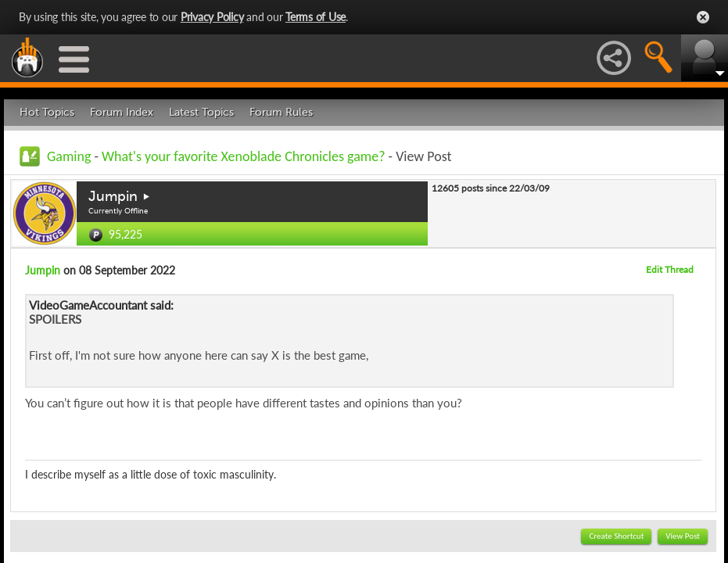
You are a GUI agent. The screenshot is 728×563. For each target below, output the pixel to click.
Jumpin (113, 196)
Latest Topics (201, 112)
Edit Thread (670, 269)
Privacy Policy (212, 17)
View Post (683, 536)
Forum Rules (281, 112)
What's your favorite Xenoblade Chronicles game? (243, 156)
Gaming (69, 156)
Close (703, 17)
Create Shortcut (616, 536)
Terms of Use (316, 17)
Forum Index (122, 112)
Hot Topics (47, 112)
